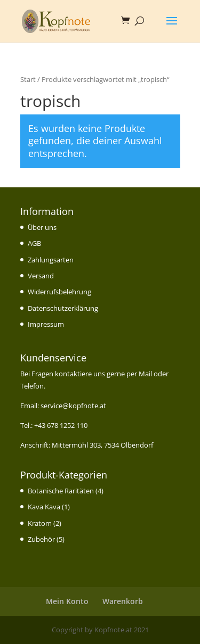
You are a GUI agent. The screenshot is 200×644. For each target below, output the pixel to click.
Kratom (40, 523)
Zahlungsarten (51, 260)
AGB (34, 243)
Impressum (46, 324)
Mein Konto (67, 601)
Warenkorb (123, 601)
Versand (41, 276)
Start (28, 79)
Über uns (42, 227)
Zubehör (41, 539)
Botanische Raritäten (61, 491)
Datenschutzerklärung (63, 308)
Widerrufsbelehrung (59, 292)
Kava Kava (44, 507)
